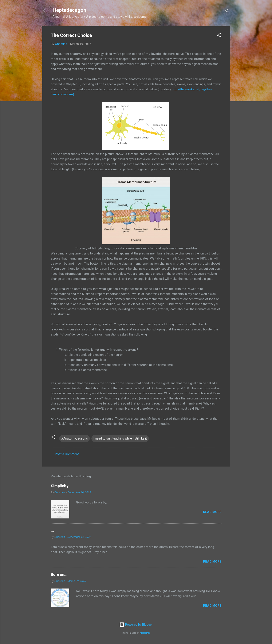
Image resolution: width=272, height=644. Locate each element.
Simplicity (60, 486)
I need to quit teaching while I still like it (120, 438)
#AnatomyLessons (74, 438)
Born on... (59, 574)
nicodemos (145, 633)
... (52, 530)
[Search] (227, 11)
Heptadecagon (69, 10)
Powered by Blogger (136, 625)
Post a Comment (67, 454)
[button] (219, 36)
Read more (212, 512)
